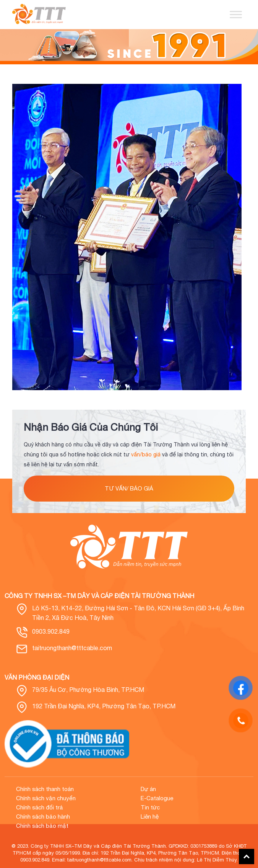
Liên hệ (150, 817)
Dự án (148, 789)
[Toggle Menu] (236, 14)
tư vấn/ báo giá (129, 488)
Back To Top (247, 857)
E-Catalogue (157, 798)
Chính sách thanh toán (45, 789)
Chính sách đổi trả (40, 807)
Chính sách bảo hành (43, 817)
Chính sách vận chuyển (46, 798)
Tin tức (150, 807)
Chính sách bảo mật (42, 826)
